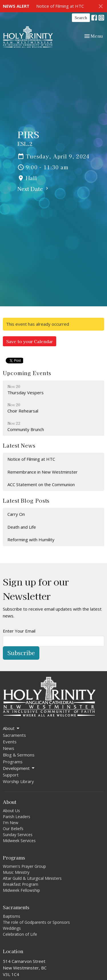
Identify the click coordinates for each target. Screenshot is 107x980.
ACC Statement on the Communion (41, 484)
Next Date (34, 189)
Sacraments (14, 735)
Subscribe (21, 653)
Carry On (16, 514)
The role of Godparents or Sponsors (36, 922)
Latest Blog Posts (26, 500)
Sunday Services (18, 835)
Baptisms (12, 916)
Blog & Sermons (19, 755)
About (12, 728)
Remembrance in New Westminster (43, 472)
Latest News (19, 445)
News (9, 748)
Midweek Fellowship (21, 890)
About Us (11, 811)
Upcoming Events (27, 373)
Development (19, 768)
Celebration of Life (20, 934)
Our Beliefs (13, 829)
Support (11, 775)
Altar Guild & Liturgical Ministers (32, 878)
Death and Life (22, 527)
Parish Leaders (17, 817)
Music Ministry (16, 872)
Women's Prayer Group (24, 866)
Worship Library (18, 781)
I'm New (11, 823)
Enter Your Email (19, 631)
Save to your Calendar (30, 341)
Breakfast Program (21, 884)
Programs (13, 762)
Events (10, 742)
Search (81, 18)
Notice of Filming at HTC (60, 6)
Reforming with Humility (31, 540)
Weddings (12, 928)
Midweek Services (19, 841)
